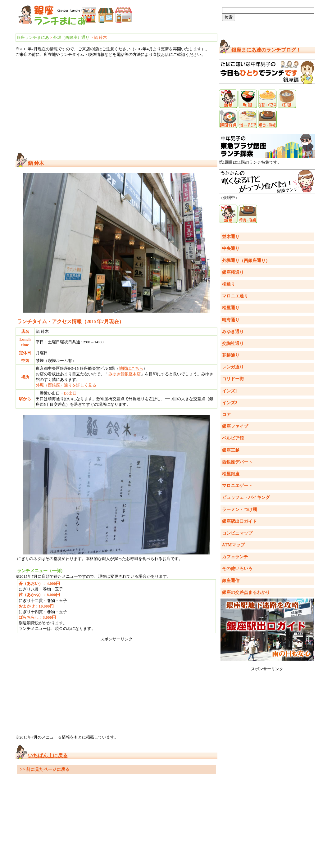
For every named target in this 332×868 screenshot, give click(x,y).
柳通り (229, 284)
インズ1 (230, 391)
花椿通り (231, 355)
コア (226, 415)
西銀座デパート (237, 462)
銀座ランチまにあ (33, 37)
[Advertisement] (116, 105)
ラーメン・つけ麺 (239, 510)
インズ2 (230, 403)
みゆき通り (233, 332)
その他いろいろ (237, 569)
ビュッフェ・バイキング (246, 497)
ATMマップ (234, 545)
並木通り (231, 237)
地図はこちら (131, 368)
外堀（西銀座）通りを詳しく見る (66, 385)
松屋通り (231, 308)
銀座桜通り (233, 272)
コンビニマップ (237, 533)
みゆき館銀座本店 (125, 374)
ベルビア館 (233, 438)
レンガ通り (233, 367)
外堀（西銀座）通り (71, 37)
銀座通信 (231, 581)
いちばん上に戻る (48, 755)
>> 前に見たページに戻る (45, 769)
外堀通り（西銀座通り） (246, 261)
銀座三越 (231, 450)
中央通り (231, 249)
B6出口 (70, 393)
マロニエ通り (235, 296)
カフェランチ (235, 557)
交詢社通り (233, 344)
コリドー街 (233, 379)
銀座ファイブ (235, 426)
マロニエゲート (237, 486)
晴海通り (231, 320)
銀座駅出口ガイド (239, 521)
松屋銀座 (231, 474)
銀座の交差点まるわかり (246, 592)
